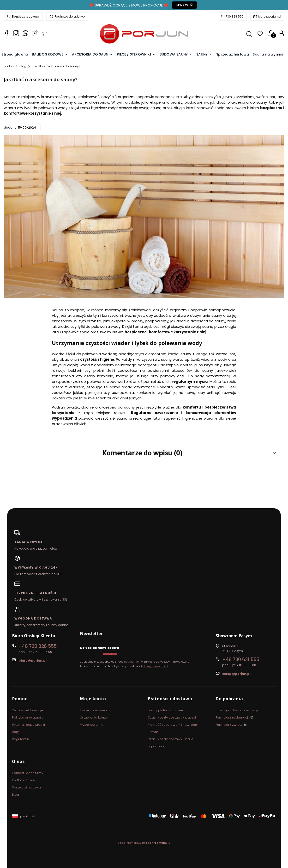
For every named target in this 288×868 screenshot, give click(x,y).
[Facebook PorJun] (7, 34)
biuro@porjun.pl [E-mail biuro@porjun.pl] (33, 660)
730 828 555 (235, 16)
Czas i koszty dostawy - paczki (172, 717)
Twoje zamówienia (95, 710)
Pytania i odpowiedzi (28, 725)
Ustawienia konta (94, 717)
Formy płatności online (165, 710)
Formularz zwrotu (230, 725)
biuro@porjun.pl (270, 16)
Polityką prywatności (154, 666)
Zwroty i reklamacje (28, 710)
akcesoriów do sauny (192, 370)
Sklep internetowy (142, 843)
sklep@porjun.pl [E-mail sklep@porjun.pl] (236, 674)
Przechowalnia (92, 725)
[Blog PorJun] (35, 34)
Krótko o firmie (24, 780)
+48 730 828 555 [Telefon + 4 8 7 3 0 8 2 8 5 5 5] (38, 646)
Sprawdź (184, 5)
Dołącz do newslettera (99, 648)
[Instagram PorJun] (16, 34)
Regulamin (131, 662)
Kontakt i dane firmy (28, 773)
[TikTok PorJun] (44, 34)
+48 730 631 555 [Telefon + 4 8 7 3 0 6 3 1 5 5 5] (241, 660)
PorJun (9, 66)
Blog (23, 66)
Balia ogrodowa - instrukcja (237, 710)
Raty (15, 732)
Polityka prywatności (28, 717)
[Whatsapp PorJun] (25, 34)
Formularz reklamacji (233, 717)
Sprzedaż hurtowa (27, 787)
